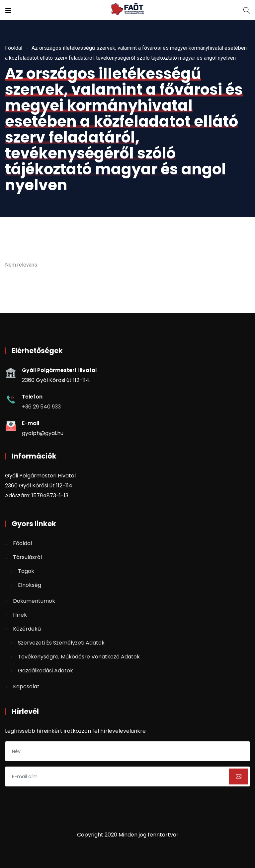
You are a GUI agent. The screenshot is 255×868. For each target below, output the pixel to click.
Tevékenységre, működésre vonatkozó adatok (79, 657)
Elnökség (30, 585)
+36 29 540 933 (41, 407)
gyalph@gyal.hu (43, 433)
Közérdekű (27, 629)
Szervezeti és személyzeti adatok (61, 643)
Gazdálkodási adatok (45, 671)
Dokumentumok (34, 601)
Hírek (20, 615)
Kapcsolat (26, 686)
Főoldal (14, 48)
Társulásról (27, 557)
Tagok (26, 571)
